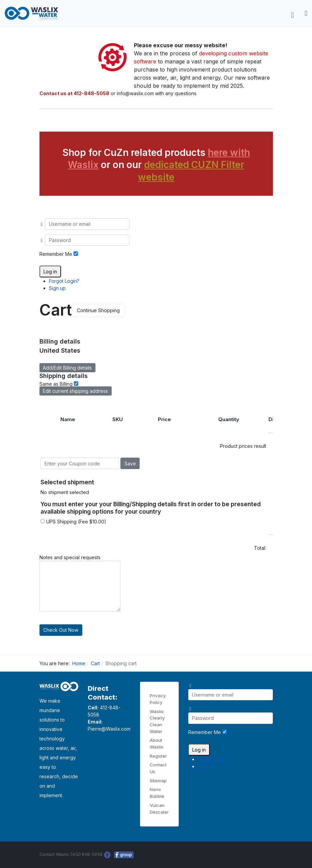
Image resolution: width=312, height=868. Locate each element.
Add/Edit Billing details (67, 368)
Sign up (57, 288)
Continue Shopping (98, 310)
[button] (306, 13)
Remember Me (56, 254)
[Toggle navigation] (292, 15)
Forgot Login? (64, 281)
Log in (50, 272)
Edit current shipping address (75, 391)
